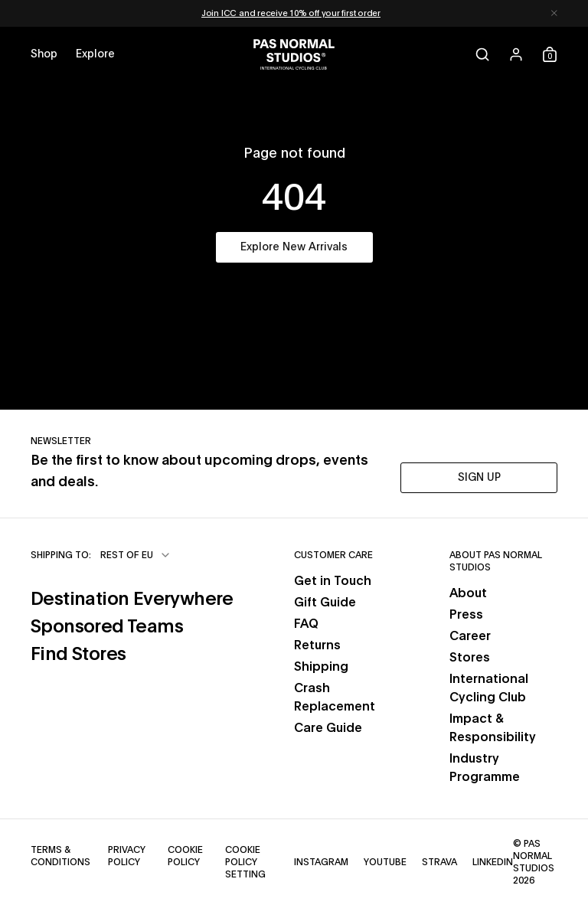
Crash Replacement (335, 698)
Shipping (321, 667)
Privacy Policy (127, 856)
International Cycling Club (489, 688)
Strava (439, 862)
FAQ (306, 624)
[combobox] (136, 555)
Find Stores (78, 655)
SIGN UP (479, 478)
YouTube (385, 862)
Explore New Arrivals (294, 247)
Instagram (321, 862)
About (468, 593)
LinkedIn (493, 862)
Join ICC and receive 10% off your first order (291, 13)
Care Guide (328, 728)
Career (470, 636)
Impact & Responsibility (493, 728)
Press (466, 615)
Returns (317, 645)
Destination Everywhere (132, 600)
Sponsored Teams (107, 627)
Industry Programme (485, 768)
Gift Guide (325, 603)
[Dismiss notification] (554, 13)
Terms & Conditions (60, 856)
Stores (470, 658)
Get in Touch (333, 581)
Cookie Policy (185, 856)
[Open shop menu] (44, 54)
